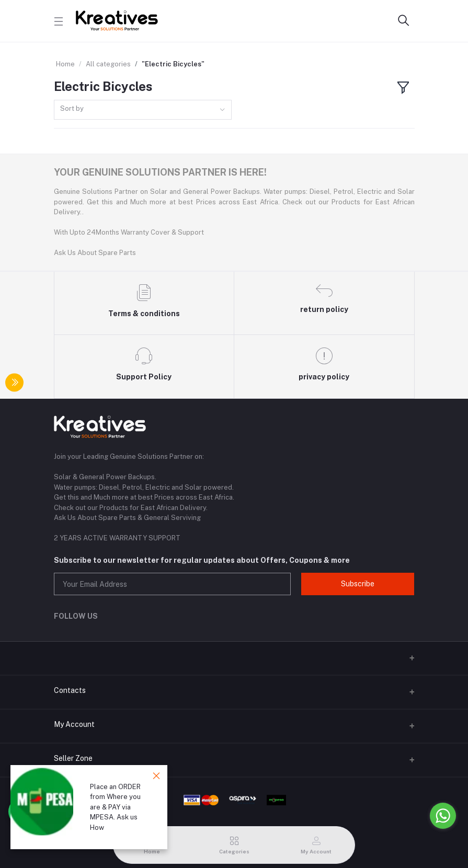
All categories (108, 64)
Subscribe (358, 584)
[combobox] (143, 110)
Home (65, 64)
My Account (74, 724)
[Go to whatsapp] (443, 816)
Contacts (70, 690)
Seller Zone (73, 758)
